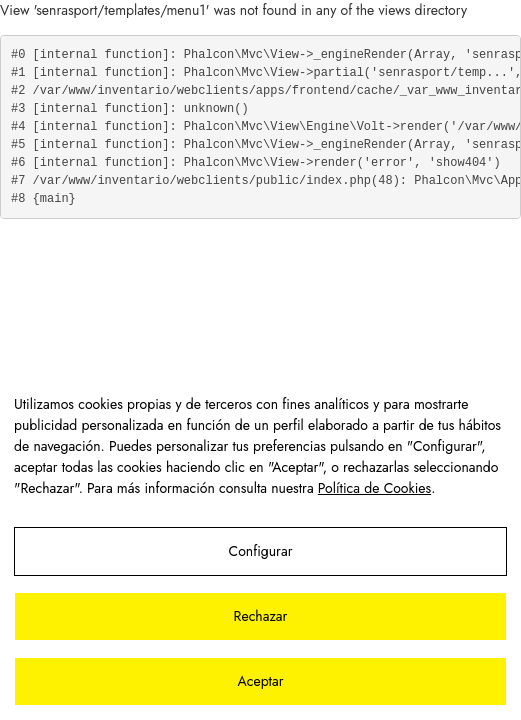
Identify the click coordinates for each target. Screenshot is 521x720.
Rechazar (261, 616)
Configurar (261, 551)
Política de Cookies (374, 488)
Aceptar (260, 681)
